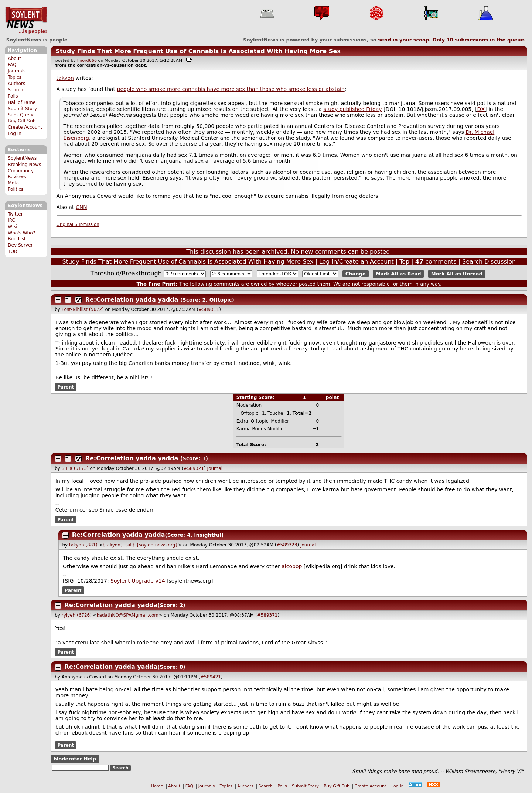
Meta (13, 183)
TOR (12, 251)
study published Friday (352, 109)
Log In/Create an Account (357, 262)
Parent (66, 387)
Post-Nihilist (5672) (83, 309)
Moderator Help (75, 759)
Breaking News (24, 165)
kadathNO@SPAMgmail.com (128, 615)
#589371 (267, 615)
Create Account (25, 127)
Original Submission (78, 224)
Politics (16, 189)
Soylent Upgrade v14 (138, 581)
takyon (65, 78)
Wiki (12, 227)
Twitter (15, 214)
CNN (81, 207)
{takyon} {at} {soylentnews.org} (140, 545)
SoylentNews (26, 20)
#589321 (194, 468)
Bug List (17, 239)
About (14, 58)
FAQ (12, 65)
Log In (15, 133)
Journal (215, 468)
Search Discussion (489, 262)
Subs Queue (21, 115)
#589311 (209, 309)
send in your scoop (403, 40)
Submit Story (22, 109)
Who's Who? (21, 233)
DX (481, 109)
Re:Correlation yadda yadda (132, 300)
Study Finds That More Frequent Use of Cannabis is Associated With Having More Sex (198, 51)
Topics (15, 77)
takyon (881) (83, 545)
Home (157, 786)
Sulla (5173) (75, 468)
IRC (11, 220)
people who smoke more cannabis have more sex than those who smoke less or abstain (231, 89)
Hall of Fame (22, 102)
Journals (17, 71)
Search (16, 90)
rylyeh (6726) (77, 615)
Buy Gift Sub (22, 121)
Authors (16, 84)
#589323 (287, 545)
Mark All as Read (398, 274)
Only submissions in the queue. (479, 40)
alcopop (292, 566)
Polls (13, 96)
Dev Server (20, 245)
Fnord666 (87, 60)
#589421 (211, 677)
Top (404, 262)
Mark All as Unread (457, 274)
